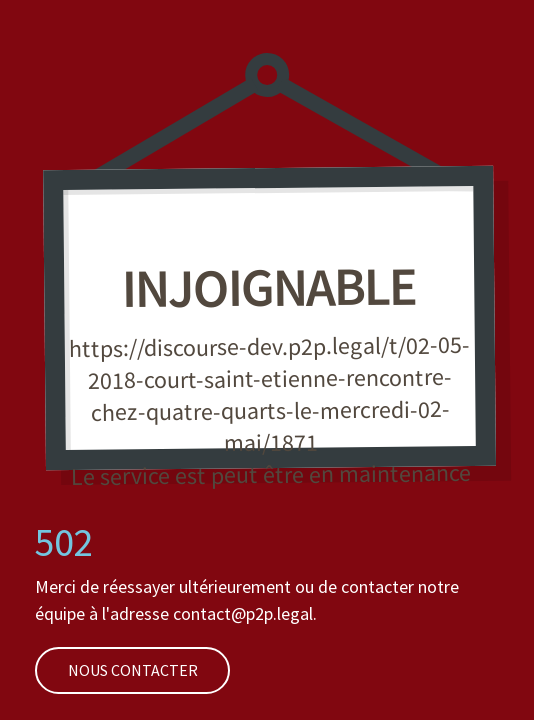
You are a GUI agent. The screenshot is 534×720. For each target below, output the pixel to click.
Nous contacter (116, 670)
